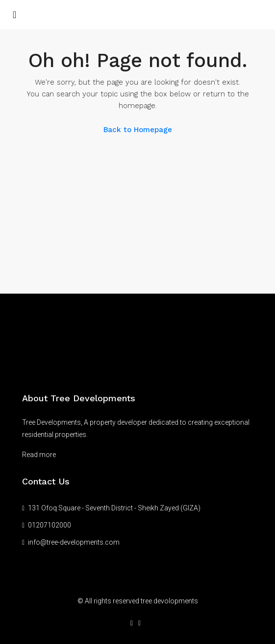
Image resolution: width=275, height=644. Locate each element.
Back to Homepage (138, 130)
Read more (39, 455)
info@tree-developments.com (74, 542)
